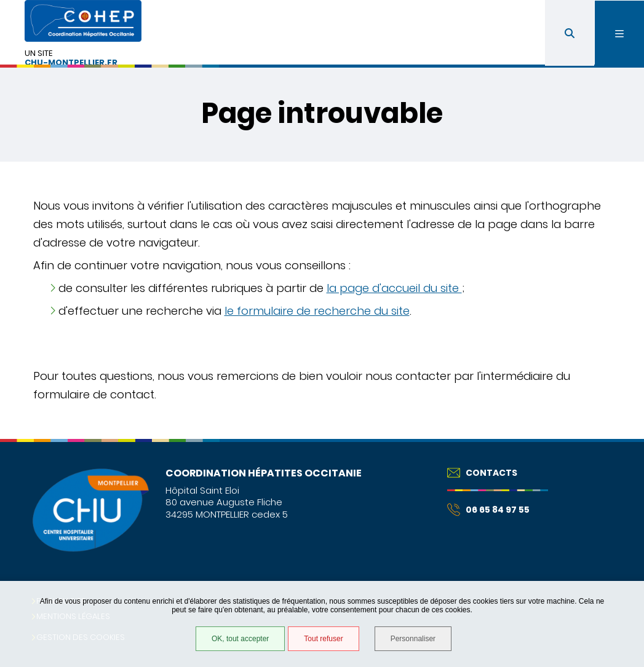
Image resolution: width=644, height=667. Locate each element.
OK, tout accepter (240, 639)
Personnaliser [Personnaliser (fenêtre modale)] (413, 639)
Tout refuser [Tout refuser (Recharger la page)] (323, 639)
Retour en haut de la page (613, 439)
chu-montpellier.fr (71, 63)
